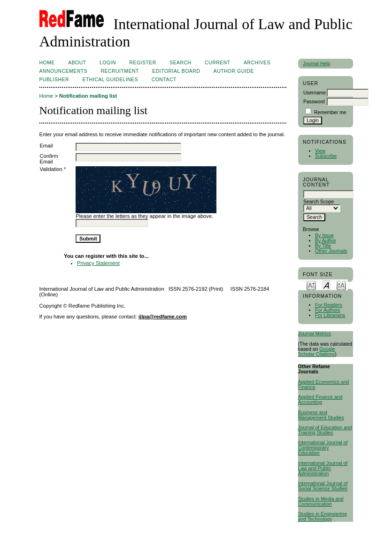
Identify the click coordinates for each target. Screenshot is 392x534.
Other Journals (331, 251)
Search (180, 63)
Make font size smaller (311, 285)
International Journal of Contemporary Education (323, 448)
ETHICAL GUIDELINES (111, 80)
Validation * (53, 169)
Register (142, 63)
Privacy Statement (98, 263)
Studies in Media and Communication (321, 502)
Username (315, 93)
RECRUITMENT (120, 71)
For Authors (328, 310)
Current (217, 63)
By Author (326, 241)
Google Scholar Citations (317, 352)
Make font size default (326, 285)
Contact (164, 80)
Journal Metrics (315, 334)
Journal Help (316, 64)
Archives (257, 63)
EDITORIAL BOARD (176, 71)
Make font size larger (341, 285)
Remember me (330, 112)
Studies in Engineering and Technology (323, 517)
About (77, 63)
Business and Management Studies (321, 415)
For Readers (329, 305)
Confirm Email (49, 159)
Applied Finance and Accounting (320, 400)
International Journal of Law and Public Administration (323, 468)
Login (108, 63)
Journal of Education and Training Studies (325, 430)
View (320, 151)
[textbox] (328, 194)
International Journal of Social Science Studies (323, 486)
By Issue (324, 236)
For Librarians (330, 315)
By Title (323, 246)
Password (314, 102)
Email (46, 146)
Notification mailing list (88, 96)
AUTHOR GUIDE (234, 71)
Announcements (64, 71)
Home (47, 63)
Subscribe (326, 156)
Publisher (54, 80)
